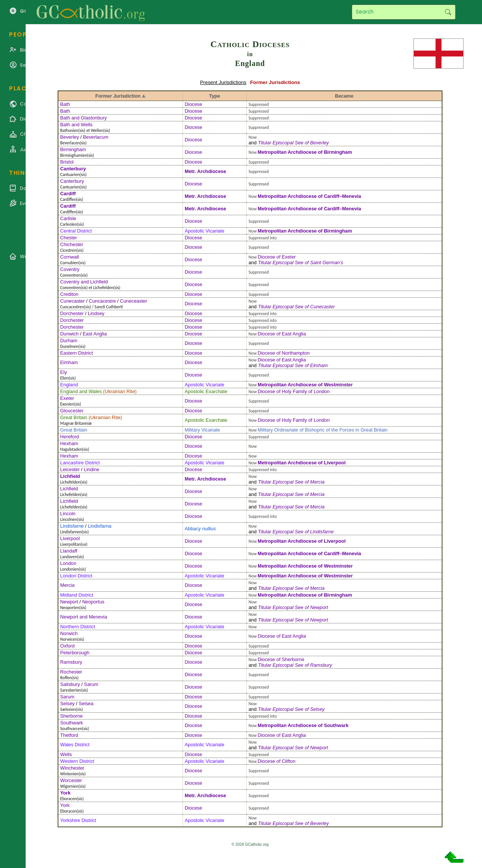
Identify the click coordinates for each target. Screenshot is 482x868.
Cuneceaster (133, 301)
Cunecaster (72, 301)
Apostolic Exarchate (206, 391)
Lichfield (70, 476)
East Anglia (95, 334)
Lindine (91, 469)
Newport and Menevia (84, 617)
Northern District (78, 627)
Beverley (70, 137)
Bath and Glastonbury (84, 118)
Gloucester (72, 411)
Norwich (69, 633)
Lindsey (96, 313)
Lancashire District (80, 463)
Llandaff (69, 551)
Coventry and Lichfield (84, 282)
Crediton (69, 294)
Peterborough (75, 653)
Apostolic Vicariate (205, 231)
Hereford (70, 437)
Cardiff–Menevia (342, 196)
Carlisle (68, 218)
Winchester (72, 768)
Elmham (69, 362)
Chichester (72, 244)
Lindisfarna (100, 526)
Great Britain (74, 417)
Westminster (338, 385)
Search (448, 12)
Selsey (67, 703)
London (68, 563)
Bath (65, 104)
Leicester (70, 469)
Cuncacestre (102, 301)
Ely (64, 372)
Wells (66, 754)
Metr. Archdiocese (206, 171)
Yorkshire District (78, 820)
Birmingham (73, 149)
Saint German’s (326, 263)
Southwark (72, 723)
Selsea (86, 703)
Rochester (71, 672)
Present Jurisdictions (223, 82)
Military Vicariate (203, 430)
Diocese (194, 104)
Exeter (289, 257)
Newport (69, 602)
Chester (69, 238)
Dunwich (69, 334)
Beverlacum (96, 137)
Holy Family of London (306, 391)
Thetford (69, 735)
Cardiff (68, 194)
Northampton (296, 353)
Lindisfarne (72, 526)
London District (76, 576)
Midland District (77, 595)
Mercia (317, 482)
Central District (76, 231)
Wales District (75, 745)
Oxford (67, 646)
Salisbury (70, 684)
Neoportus (93, 602)
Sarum (91, 684)
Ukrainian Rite (120, 391)
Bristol (67, 162)
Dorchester (72, 313)
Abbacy (201, 529)
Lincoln (68, 514)
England (69, 385)
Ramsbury (71, 662)
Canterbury (73, 169)
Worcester (71, 780)
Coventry (70, 269)
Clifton (288, 761)
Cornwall (70, 257)
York (66, 793)
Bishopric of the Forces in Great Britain (346, 430)
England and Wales (81, 391)
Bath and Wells (76, 125)
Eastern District (77, 353)
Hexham (69, 443)
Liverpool (335, 463)
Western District (77, 761)
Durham (69, 341)
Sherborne (293, 659)
